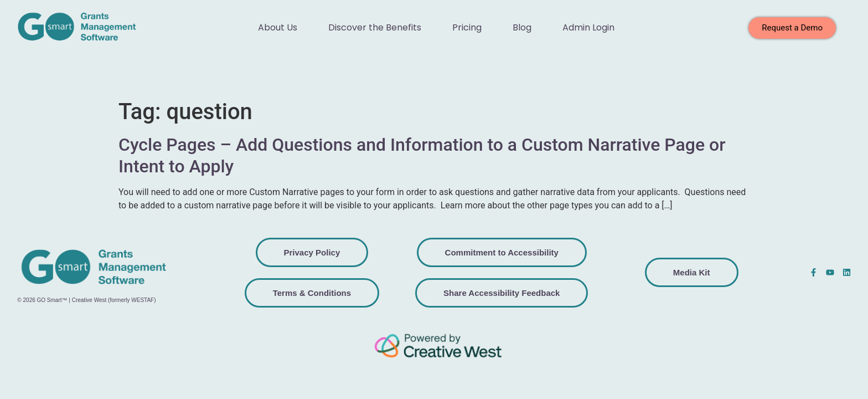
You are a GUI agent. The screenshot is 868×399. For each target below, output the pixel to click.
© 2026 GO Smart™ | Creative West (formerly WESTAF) (86, 300)
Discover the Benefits (375, 27)
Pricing (467, 27)
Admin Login (588, 27)
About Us (278, 27)
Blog (522, 27)
